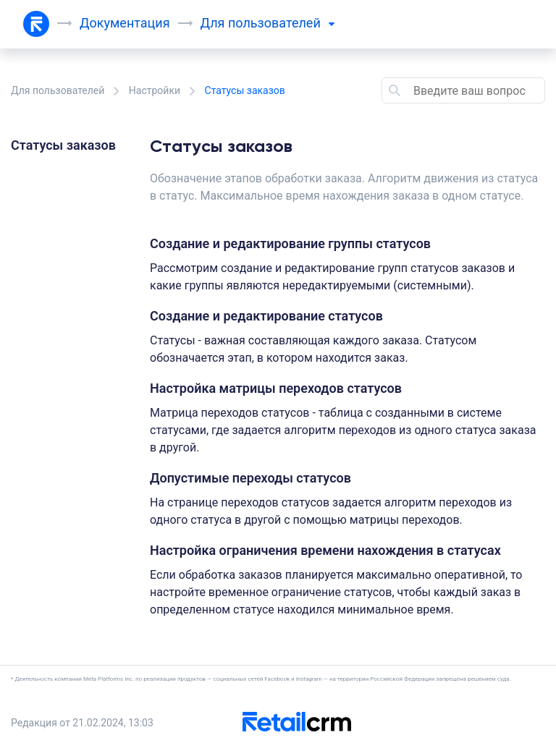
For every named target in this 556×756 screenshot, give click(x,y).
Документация (125, 23)
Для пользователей (58, 90)
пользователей (281, 23)
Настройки (155, 90)
